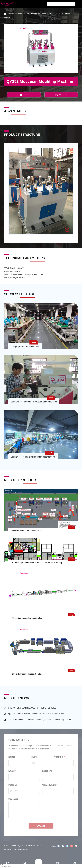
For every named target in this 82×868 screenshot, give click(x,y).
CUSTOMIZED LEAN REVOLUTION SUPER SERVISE (32, 708)
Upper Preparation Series (35, 14)
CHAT (24, 95)
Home (10, 14)
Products (18, 14)
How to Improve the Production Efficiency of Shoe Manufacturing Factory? (40, 720)
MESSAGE (61, 95)
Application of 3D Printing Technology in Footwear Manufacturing (36, 714)
